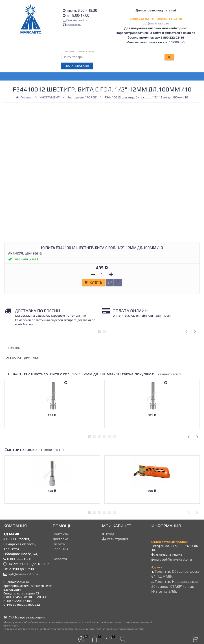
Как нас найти (77, 20)
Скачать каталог (77, 66)
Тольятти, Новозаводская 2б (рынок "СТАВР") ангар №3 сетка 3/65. (174, 587)
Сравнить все (170, 374)
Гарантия (61, 549)
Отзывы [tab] (14, 348)
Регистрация (115, 539)
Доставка (60, 539)
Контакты (74, 25)
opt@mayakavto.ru (156, 23)
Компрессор (86, 51)
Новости (60, 559)
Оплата (59, 544)
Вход (108, 534)
